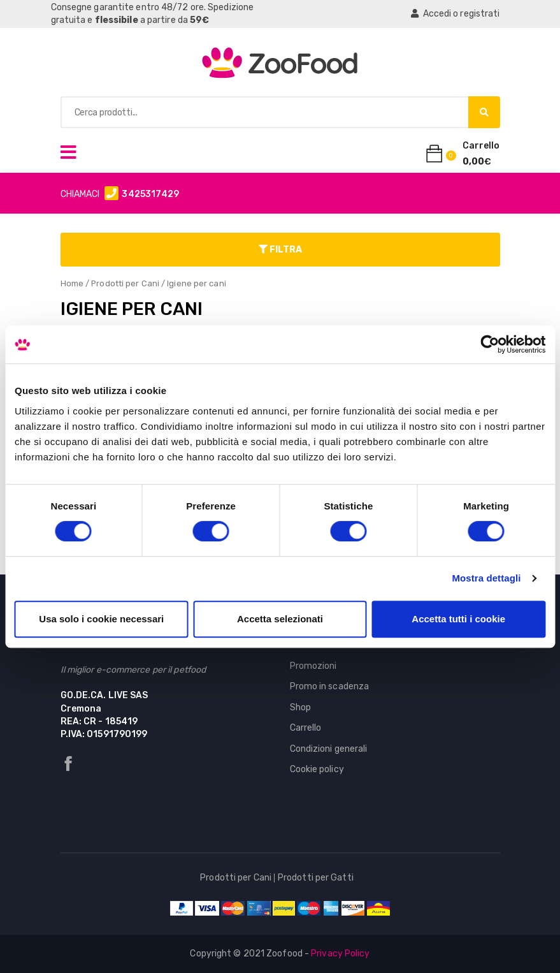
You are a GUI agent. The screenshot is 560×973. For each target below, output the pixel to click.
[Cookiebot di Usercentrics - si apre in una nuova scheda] (490, 344)
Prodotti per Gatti (316, 878)
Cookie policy (317, 769)
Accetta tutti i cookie (458, 619)
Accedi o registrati (455, 14)
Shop (300, 707)
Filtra (280, 250)
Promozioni (313, 666)
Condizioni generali (329, 749)
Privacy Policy (340, 954)
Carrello (306, 728)
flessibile (117, 20)
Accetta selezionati (280, 619)
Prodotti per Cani (125, 283)
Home (72, 283)
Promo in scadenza (330, 686)
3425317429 (150, 194)
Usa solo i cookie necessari (101, 619)
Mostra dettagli (486, 578)
